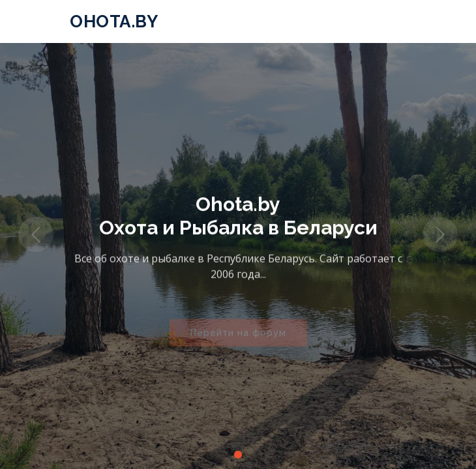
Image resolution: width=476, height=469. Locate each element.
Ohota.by (114, 21)
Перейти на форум (238, 337)
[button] (36, 234)
